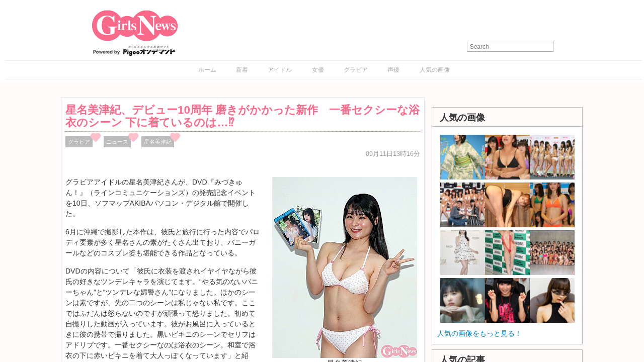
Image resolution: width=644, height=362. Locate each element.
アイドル (280, 70)
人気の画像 (435, 70)
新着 (242, 70)
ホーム (207, 70)
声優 (393, 70)
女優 (318, 70)
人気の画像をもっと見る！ (479, 333)
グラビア (356, 70)
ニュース (117, 142)
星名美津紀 (158, 142)
